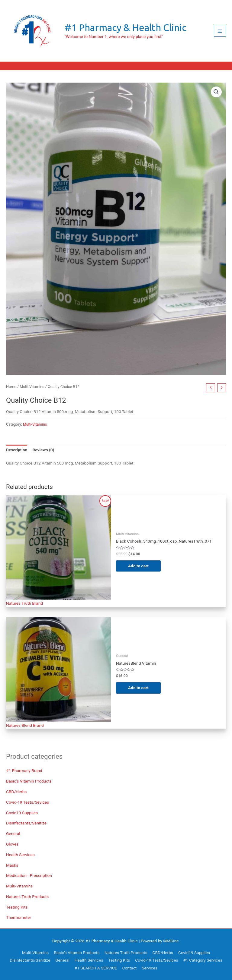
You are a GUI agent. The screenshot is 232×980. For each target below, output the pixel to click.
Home (11, 387)
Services (150, 968)
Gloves (12, 844)
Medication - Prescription (29, 875)
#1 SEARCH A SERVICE (96, 968)
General (13, 833)
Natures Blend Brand (25, 725)
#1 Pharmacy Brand (24, 770)
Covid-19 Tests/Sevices (27, 802)
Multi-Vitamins (19, 886)
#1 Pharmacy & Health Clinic (126, 27)
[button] (216, 92)
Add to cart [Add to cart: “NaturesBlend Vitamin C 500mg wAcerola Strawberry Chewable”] (138, 688)
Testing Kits (17, 907)
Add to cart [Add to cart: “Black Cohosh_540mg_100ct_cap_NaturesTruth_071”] (138, 566)
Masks (12, 865)
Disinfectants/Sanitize (26, 823)
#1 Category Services (203, 960)
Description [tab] (17, 450)
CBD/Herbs (16, 792)
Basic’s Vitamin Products (29, 781)
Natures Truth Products (27, 896)
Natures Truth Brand (24, 603)
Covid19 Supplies (22, 813)
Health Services (20, 855)
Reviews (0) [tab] (43, 450)
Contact (130, 968)
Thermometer (19, 917)
